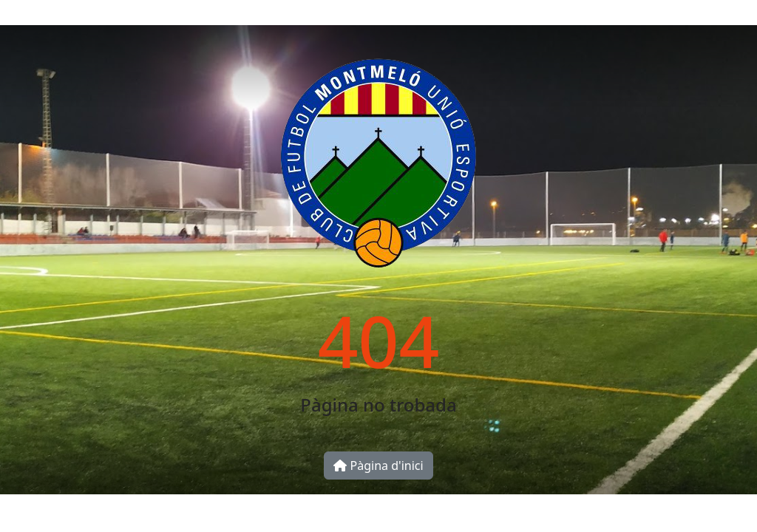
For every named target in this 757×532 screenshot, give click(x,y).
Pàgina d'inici (378, 465)
